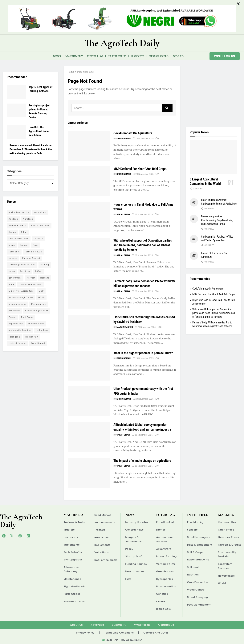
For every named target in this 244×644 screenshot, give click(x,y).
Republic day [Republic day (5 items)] (16, 324)
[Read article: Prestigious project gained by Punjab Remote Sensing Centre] (16, 110)
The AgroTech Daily (122, 43)
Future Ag (95, 56)
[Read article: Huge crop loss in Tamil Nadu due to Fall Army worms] (89, 217)
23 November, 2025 (143, 174)
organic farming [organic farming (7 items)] (17, 304)
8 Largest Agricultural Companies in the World (205, 181)
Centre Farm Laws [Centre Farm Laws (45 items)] (19, 239)
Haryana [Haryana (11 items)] (45, 278)
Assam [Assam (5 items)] (12, 232)
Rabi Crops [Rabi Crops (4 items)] (27, 317)
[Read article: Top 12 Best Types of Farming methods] (16, 92)
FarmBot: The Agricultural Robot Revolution (39, 131)
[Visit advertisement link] (213, 94)
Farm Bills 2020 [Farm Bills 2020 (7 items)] (33, 252)
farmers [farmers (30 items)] (13, 258)
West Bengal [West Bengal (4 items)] (38, 343)
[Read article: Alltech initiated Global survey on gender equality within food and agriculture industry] (89, 437)
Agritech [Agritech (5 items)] (13, 219)
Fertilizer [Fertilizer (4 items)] (25, 271)
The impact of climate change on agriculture (142, 461)
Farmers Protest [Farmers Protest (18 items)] (31, 258)
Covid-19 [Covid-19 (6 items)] (38, 239)
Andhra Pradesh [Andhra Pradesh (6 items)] (17, 225)
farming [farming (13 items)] (45, 265)
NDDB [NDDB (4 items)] (41, 297)
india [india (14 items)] (11, 284)
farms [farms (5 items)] (12, 271)
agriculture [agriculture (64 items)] (40, 212)
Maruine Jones (125, 327)
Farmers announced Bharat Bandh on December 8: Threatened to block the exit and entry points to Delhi (31, 149)
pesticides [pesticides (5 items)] (14, 311)
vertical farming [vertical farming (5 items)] (17, 343)
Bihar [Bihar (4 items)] (24, 232)
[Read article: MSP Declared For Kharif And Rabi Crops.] (89, 181)
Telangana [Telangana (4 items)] (14, 337)
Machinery (74, 56)
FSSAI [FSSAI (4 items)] (38, 271)
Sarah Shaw (123, 214)
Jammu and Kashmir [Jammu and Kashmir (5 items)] (30, 284)
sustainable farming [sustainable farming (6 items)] (20, 330)
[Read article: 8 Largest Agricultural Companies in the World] (213, 157)
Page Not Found (85, 72)
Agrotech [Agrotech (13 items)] (28, 219)
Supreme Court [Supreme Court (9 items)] (36, 324)
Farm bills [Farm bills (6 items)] (14, 252)
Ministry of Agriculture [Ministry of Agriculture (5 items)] (21, 291)
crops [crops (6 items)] (12, 245)
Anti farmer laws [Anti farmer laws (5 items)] (40, 225)
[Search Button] (167, 108)
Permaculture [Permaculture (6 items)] (39, 304)
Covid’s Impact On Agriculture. (133, 133)
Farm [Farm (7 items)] (35, 245)
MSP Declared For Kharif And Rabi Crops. (140, 169)
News (57, 56)
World (178, 56)
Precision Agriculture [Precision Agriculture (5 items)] (37, 311)
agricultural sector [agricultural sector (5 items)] (19, 212)
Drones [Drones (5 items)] (24, 245)
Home (71, 72)
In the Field (117, 56)
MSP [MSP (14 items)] (41, 291)
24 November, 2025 (143, 138)
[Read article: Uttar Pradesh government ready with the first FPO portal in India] (89, 401)
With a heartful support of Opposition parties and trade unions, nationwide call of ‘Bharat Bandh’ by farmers (143, 245)
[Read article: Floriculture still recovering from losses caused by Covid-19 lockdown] (89, 330)
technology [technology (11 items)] (42, 330)
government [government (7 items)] (15, 278)
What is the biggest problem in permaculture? (143, 353)
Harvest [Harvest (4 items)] (31, 278)
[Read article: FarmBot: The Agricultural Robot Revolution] (16, 132)
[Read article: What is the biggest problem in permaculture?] (89, 366)
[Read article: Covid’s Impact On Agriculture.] (89, 146)
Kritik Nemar (124, 138)
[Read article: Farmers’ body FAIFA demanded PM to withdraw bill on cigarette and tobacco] (89, 294)
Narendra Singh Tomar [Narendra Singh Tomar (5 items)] (21, 297)
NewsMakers (159, 56)
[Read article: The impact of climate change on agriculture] (89, 473)
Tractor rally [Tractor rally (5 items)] (32, 337)
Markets (138, 56)
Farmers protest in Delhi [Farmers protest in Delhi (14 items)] (22, 265)
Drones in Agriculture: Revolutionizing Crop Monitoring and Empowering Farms (217, 220)
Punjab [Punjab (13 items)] (12, 317)
